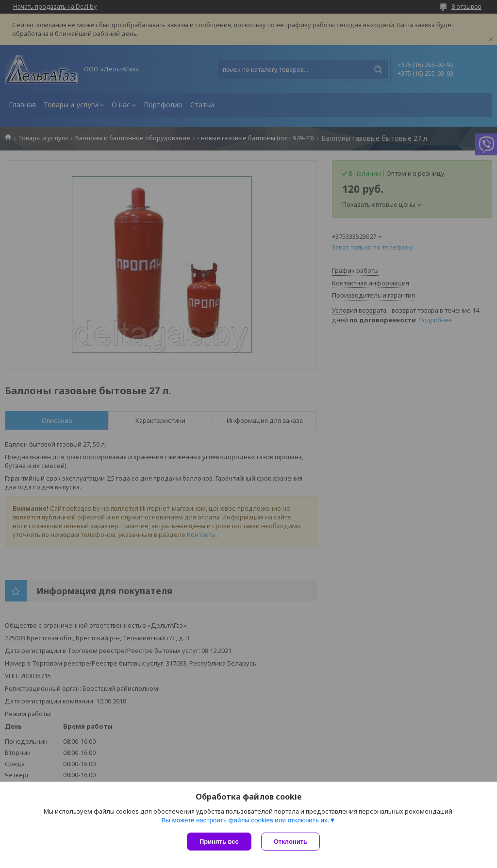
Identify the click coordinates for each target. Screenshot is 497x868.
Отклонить (290, 842)
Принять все (219, 842)
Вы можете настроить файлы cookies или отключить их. (245, 820)
